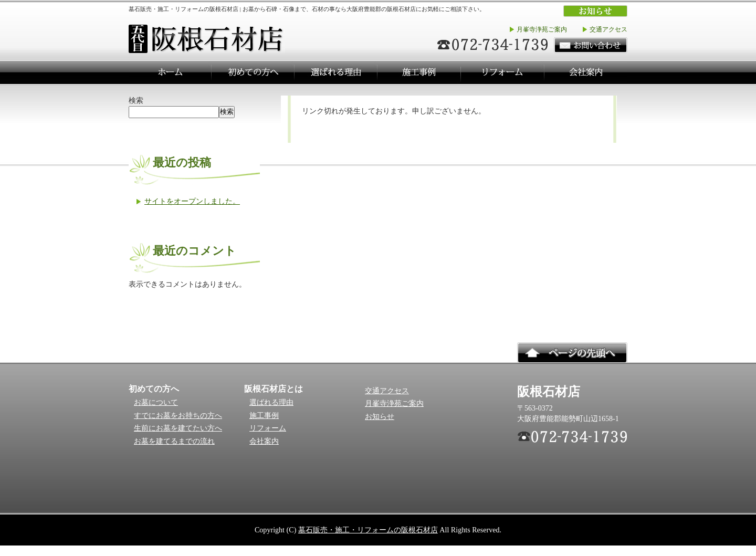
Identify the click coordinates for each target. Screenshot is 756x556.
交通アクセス (608, 29)
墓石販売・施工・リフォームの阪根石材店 (368, 530)
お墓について (156, 402)
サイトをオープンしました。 (192, 201)
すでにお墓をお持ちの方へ (178, 416)
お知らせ (380, 417)
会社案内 (264, 441)
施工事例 (264, 416)
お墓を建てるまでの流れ (174, 441)
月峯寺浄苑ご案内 (542, 29)
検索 (136, 100)
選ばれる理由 (271, 402)
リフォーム (268, 428)
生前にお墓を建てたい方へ (178, 428)
